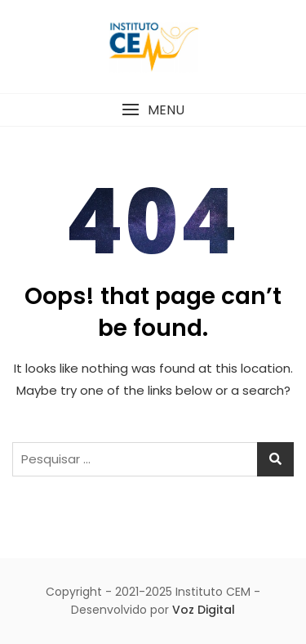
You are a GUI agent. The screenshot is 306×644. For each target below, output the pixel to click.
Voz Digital (204, 610)
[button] (153, 110)
